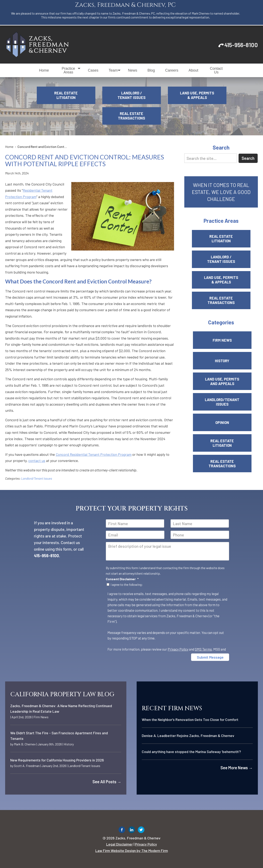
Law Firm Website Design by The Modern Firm (132, 851)
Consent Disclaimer (122, 579)
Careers (172, 70)
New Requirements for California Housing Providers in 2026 (57, 760)
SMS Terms (203, 649)
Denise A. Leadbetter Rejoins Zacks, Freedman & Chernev (188, 736)
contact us (37, 461)
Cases (93, 70)
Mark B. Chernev (25, 744)
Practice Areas (68, 70)
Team (113, 70)
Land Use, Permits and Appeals (222, 381)
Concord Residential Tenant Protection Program (94, 454)
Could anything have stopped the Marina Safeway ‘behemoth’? (191, 752)
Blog (151, 70)
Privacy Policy (178, 649)
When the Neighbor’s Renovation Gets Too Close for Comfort (190, 719)
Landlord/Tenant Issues (37, 478)
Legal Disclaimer (119, 844)
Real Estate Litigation (66, 95)
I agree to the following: (127, 584)
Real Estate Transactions (131, 116)
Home (44, 70)
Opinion (222, 422)
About (193, 70)
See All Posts (107, 782)
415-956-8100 (241, 45)
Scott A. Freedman (27, 766)
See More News (237, 768)
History (222, 361)
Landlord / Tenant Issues (131, 95)
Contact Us (216, 70)
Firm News (222, 340)
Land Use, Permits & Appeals (197, 95)
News (133, 70)
